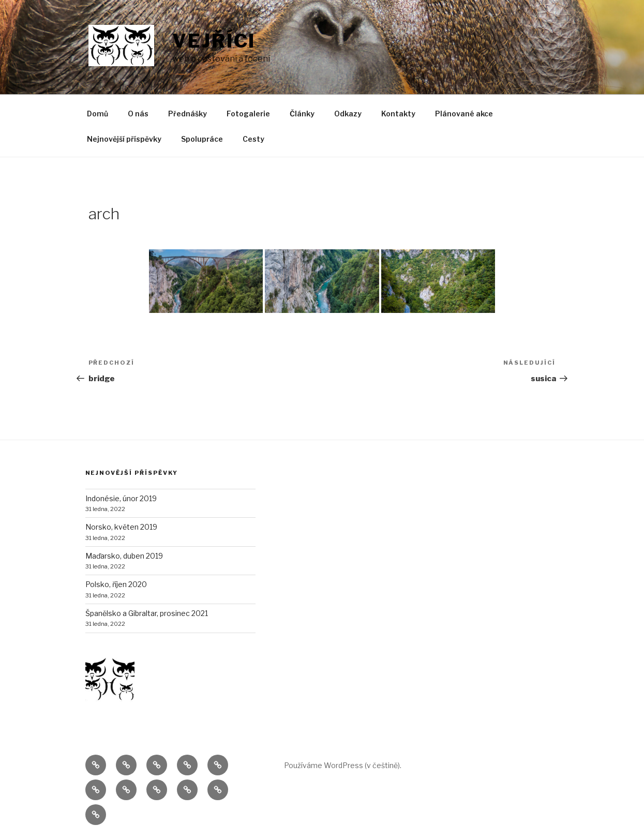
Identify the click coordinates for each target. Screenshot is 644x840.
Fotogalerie (248, 114)
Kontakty (398, 114)
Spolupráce (202, 139)
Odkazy (348, 114)
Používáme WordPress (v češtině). (343, 765)
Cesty (253, 139)
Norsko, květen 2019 (121, 527)
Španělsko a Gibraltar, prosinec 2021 (147, 613)
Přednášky (188, 114)
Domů (98, 114)
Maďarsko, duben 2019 (124, 556)
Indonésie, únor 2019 (121, 498)
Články (302, 114)
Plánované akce (464, 114)
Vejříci (214, 41)
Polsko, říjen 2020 (116, 584)
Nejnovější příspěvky (124, 139)
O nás (138, 114)
